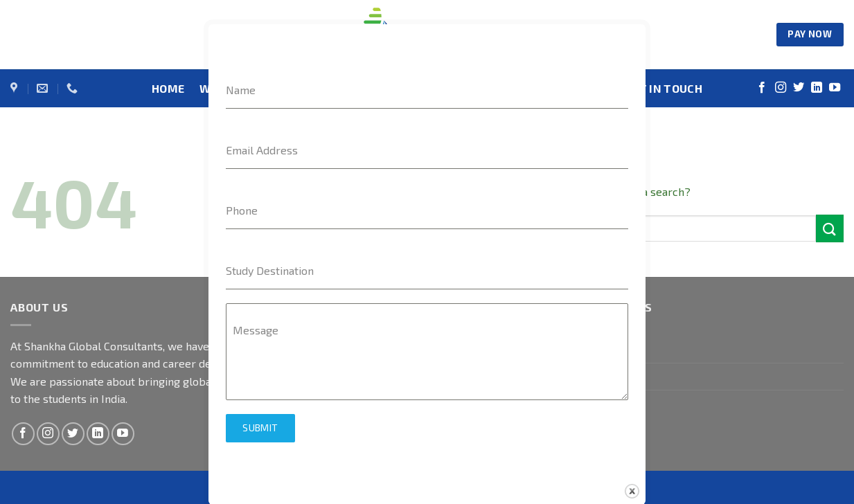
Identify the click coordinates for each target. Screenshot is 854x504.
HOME (168, 88)
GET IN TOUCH (664, 88)
